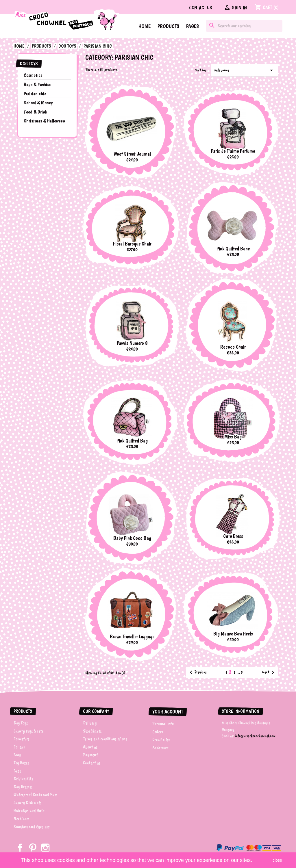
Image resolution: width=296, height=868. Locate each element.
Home (145, 26)
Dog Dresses (23, 787)
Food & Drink (35, 112)
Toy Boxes (21, 763)
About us (90, 747)
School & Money (38, 103)
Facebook (20, 848)
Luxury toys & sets (29, 731)
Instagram (45, 848)
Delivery (90, 723)
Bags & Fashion (38, 84)
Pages (193, 26)
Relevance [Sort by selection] (245, 70)
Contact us (201, 8)
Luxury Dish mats (28, 803)
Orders (158, 732)
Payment (90, 755)
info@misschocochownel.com (255, 736)
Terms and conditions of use (105, 739)
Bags (17, 755)
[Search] (244, 26)
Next (269, 672)
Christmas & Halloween (44, 121)
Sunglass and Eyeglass (32, 827)
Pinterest (33, 848)
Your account (168, 712)
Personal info (163, 724)
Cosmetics (33, 75)
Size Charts (92, 731)
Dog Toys (29, 64)
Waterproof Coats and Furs (36, 795)
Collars (19, 747)
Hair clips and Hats (29, 811)
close (277, 860)
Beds (17, 771)
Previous (197, 672)
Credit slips (161, 739)
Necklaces (22, 819)
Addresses (160, 748)
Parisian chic (35, 94)
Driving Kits (23, 779)
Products (168, 26)
